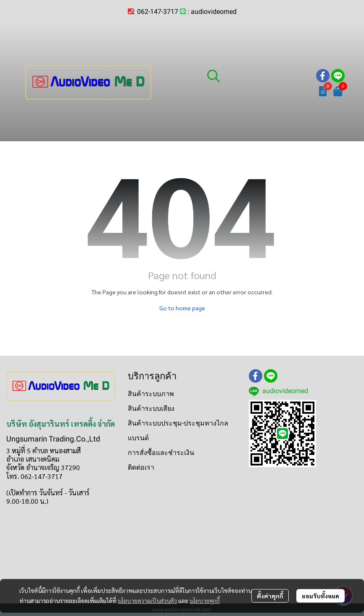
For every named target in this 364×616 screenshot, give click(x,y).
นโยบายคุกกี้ (205, 600)
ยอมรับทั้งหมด (320, 596)
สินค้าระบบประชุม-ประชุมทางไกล (178, 423)
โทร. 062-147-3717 (34, 476)
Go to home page (182, 308)
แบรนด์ (138, 438)
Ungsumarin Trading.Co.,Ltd (53, 439)
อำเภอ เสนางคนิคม (33, 459)
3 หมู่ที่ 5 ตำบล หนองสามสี (44, 451)
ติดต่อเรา (141, 467)
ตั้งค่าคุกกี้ (270, 596)
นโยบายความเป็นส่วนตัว (147, 600)
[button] (257, 76)
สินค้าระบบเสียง (151, 408)
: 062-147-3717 (156, 12)
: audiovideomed (212, 12)
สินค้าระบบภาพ (151, 394)
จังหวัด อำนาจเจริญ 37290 (43, 467)
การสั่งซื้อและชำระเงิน (161, 453)
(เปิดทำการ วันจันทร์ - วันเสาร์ (48, 493)
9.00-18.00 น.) (27, 501)
